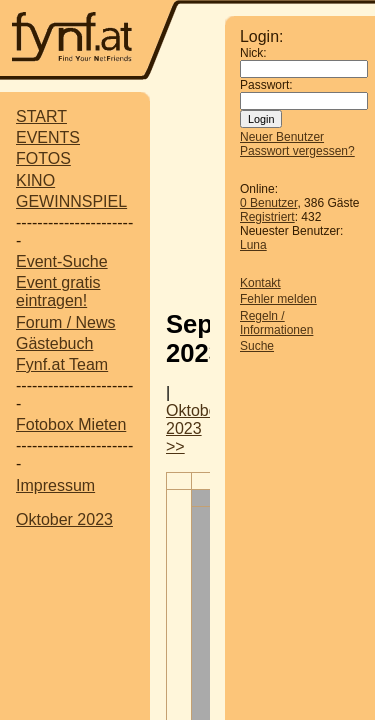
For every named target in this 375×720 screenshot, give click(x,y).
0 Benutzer (268, 203)
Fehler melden (278, 299)
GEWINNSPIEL (71, 201)
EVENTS (48, 137)
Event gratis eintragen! (58, 291)
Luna (253, 245)
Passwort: (266, 85)
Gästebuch (54, 343)
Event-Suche (62, 261)
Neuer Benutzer (282, 137)
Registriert (267, 217)
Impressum (55, 485)
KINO (35, 180)
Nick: (253, 53)
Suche (257, 346)
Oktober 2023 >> (194, 428)
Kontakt (260, 283)
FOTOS (43, 158)
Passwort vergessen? (297, 151)
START (41, 116)
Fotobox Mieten (71, 424)
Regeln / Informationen (276, 323)
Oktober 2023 (64, 519)
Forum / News (66, 322)
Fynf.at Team (62, 364)
